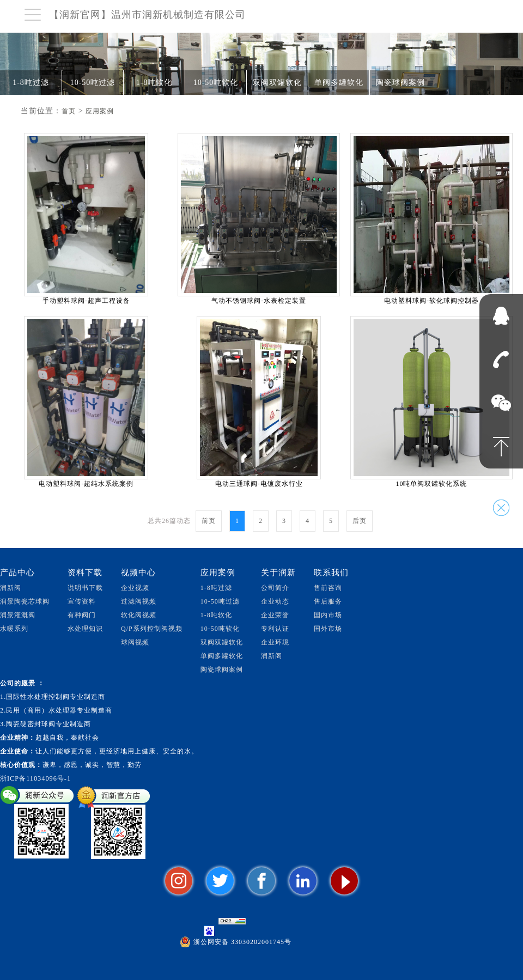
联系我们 (331, 573)
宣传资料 (82, 601)
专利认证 (275, 629)
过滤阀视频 (139, 601)
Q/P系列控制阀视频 (152, 629)
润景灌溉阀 (18, 615)
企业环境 (275, 642)
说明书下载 (85, 588)
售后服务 (328, 601)
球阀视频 (135, 642)
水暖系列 (14, 629)
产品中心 (17, 573)
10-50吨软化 (216, 83)
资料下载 (85, 573)
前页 (209, 521)
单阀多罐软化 (339, 83)
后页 (360, 521)
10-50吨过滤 (93, 83)
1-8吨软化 (154, 83)
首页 (69, 111)
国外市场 (328, 629)
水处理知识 (85, 629)
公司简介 (275, 588)
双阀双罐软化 (277, 83)
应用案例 (100, 111)
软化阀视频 (139, 615)
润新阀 (11, 588)
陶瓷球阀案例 (400, 83)
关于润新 (278, 573)
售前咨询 (328, 588)
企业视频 (135, 588)
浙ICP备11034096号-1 (35, 778)
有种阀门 (82, 615)
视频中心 (138, 573)
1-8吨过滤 (31, 83)
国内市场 (328, 615)
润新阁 (272, 656)
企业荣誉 (275, 615)
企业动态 (275, 601)
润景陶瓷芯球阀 (25, 601)
